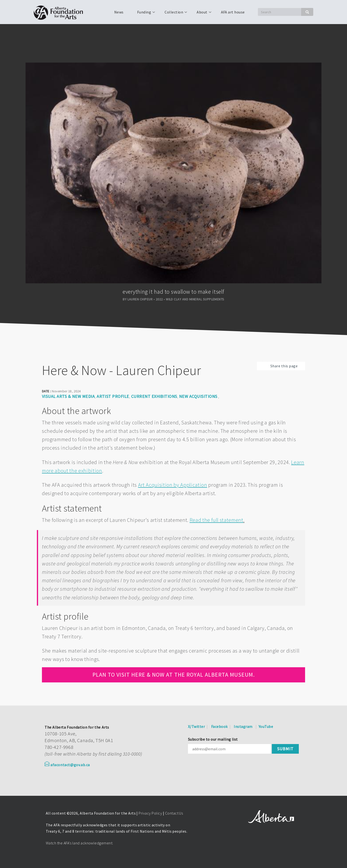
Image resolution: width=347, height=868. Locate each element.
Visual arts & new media (68, 396)
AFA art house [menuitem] (233, 12)
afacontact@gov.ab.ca (67, 765)
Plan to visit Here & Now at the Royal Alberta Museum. (174, 675)
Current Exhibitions (154, 396)
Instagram (243, 726)
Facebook (219, 726)
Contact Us (174, 813)
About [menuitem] (201, 14)
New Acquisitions (198, 396)
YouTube (266, 726)
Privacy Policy (150, 813)
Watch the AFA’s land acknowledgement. (80, 843)
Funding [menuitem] (144, 14)
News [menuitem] (119, 12)
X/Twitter (196, 726)
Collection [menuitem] (173, 14)
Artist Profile (113, 396)
